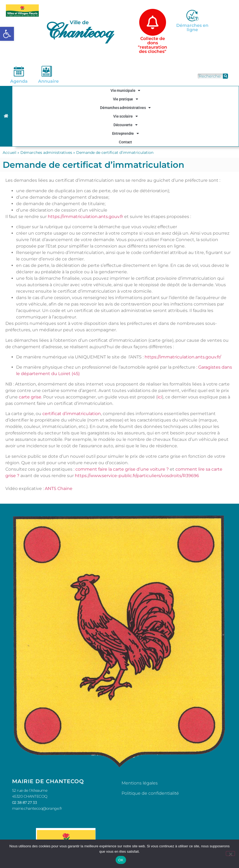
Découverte (126, 125)
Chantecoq (79, 31)
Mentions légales (140, 783)
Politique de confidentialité (150, 793)
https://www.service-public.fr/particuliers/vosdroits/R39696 (137, 476)
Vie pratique (126, 99)
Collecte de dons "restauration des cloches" (152, 45)
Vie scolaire (125, 116)
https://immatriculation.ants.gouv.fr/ (182, 357)
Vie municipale (125, 90)
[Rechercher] (226, 76)
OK (121, 860)
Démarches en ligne (192, 28)
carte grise (30, 397)
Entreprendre (126, 133)
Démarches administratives (125, 108)
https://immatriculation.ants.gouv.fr (85, 217)
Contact (125, 142)
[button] (7, 34)
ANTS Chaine (59, 489)
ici (160, 397)
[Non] (230, 854)
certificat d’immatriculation (72, 414)
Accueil (10, 152)
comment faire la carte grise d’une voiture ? (122, 469)
